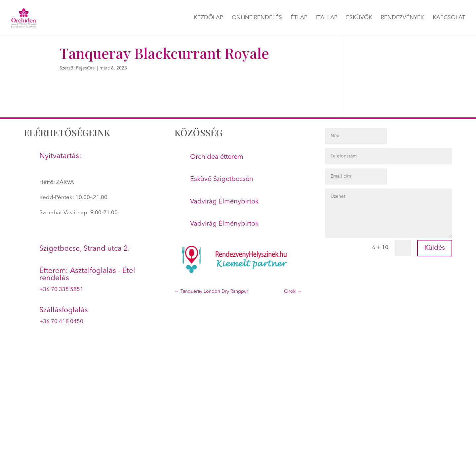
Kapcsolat (449, 18)
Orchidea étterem (217, 157)
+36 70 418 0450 (61, 322)
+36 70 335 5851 (61, 290)
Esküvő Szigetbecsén (222, 179)
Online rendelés (257, 18)
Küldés (435, 248)
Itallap (327, 18)
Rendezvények (402, 18)
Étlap (299, 18)
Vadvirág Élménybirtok (224, 202)
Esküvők (359, 18)
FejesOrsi (86, 68)
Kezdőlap (208, 18)
